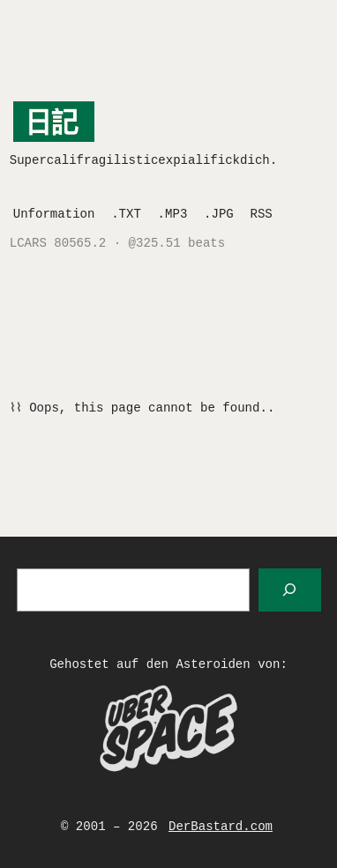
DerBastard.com (221, 827)
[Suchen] (290, 590)
